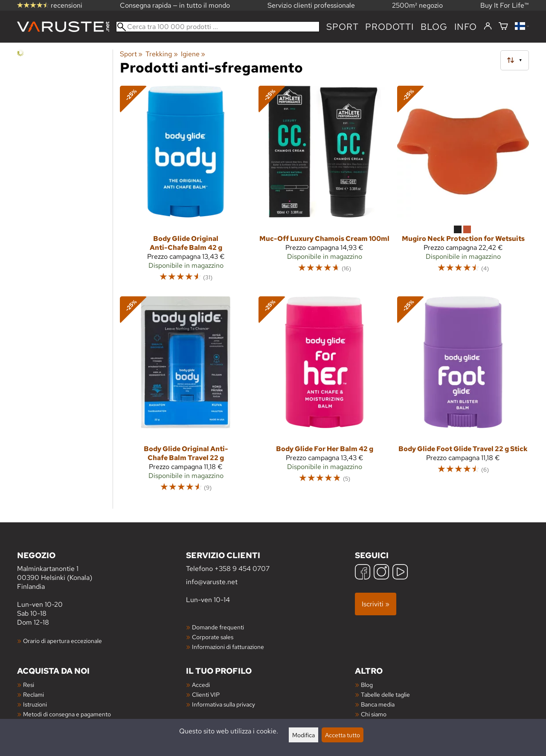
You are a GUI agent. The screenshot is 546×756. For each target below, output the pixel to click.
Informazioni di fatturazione (228, 647)
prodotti (389, 27)
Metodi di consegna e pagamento (67, 714)
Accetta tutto (343, 735)
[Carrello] (503, 27)
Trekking (161, 54)
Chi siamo (374, 714)
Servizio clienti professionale (311, 5)
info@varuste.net (212, 582)
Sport (342, 27)
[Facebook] (363, 573)
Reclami (33, 694)
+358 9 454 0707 (242, 569)
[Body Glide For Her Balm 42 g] (324, 398)
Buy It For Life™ (505, 5)
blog (434, 27)
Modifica (303, 735)
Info (466, 27)
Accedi (201, 685)
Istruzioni (35, 704)
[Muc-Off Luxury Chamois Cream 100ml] (324, 187)
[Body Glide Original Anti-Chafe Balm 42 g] (186, 187)
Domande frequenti (218, 627)
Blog (367, 685)
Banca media (378, 704)
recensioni (50, 5)
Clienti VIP (206, 694)
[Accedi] (488, 26)
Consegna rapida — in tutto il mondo (175, 5)
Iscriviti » (376, 604)
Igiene (193, 54)
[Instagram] (381, 573)
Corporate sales (213, 637)
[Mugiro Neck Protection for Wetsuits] (463, 187)
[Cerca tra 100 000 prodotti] (218, 27)
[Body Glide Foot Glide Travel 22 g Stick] (463, 398)
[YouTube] (400, 573)
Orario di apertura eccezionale (62, 641)
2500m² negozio (417, 5)
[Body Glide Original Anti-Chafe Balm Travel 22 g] (186, 398)
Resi (29, 685)
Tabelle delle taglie (385, 694)
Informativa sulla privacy (224, 704)
